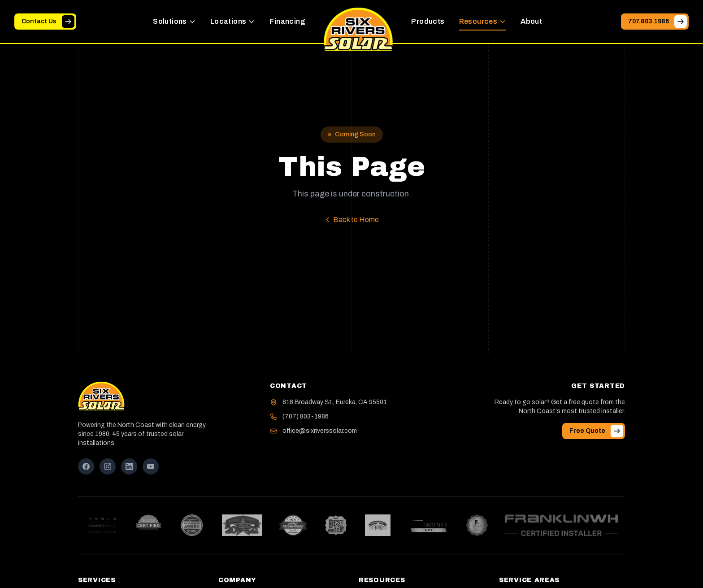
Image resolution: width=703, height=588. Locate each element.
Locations (233, 21)
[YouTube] (151, 466)
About (531, 21)
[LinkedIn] (129, 466)
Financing (287, 21)
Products (428, 21)
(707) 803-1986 (306, 416)
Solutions (174, 21)
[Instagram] (108, 466)
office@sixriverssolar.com (320, 431)
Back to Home (351, 220)
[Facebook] (86, 466)
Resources (483, 21)
